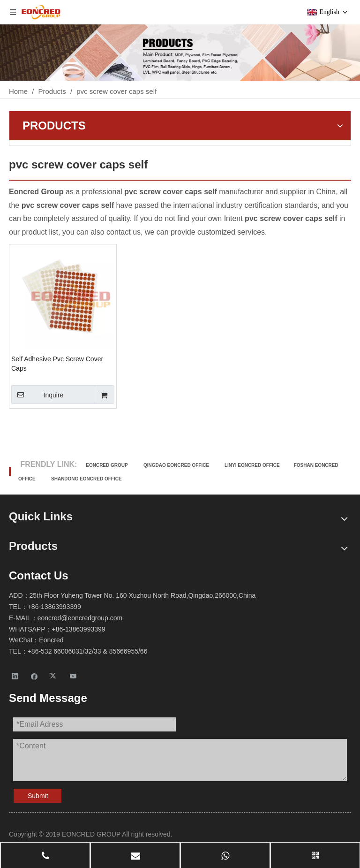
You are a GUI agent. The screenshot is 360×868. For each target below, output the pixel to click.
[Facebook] (34, 676)
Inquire (37, 395)
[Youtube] (73, 676)
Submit (38, 796)
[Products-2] (180, 53)
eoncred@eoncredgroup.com (80, 618)
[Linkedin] (15, 676)
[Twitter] (54, 676)
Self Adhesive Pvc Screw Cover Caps (57, 364)
